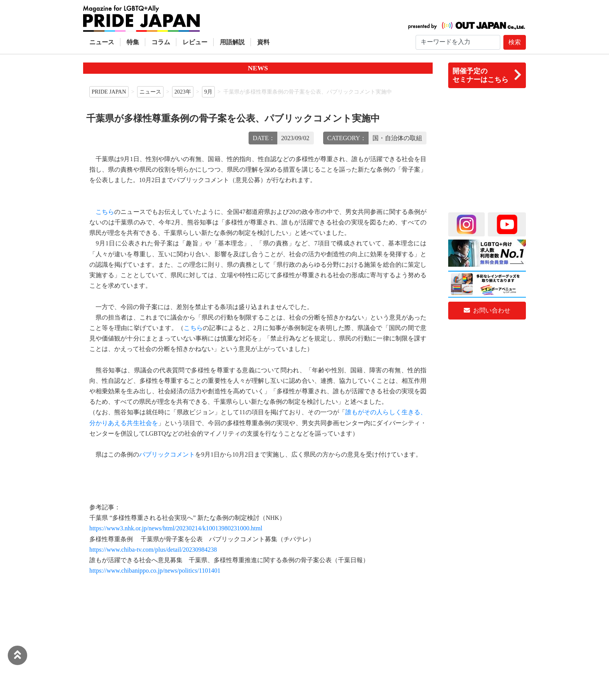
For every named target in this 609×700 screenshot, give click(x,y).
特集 (133, 42)
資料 (263, 42)
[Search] (458, 42)
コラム (161, 42)
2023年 (183, 92)
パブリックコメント (167, 454)
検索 (515, 42)
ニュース (102, 42)
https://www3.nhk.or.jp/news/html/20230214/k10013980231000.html (176, 528)
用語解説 (232, 42)
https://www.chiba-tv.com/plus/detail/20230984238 (153, 550)
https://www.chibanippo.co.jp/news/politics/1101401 (155, 571)
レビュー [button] (195, 42)
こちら (105, 212)
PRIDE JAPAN (109, 92)
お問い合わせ (487, 310)
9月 (208, 92)
